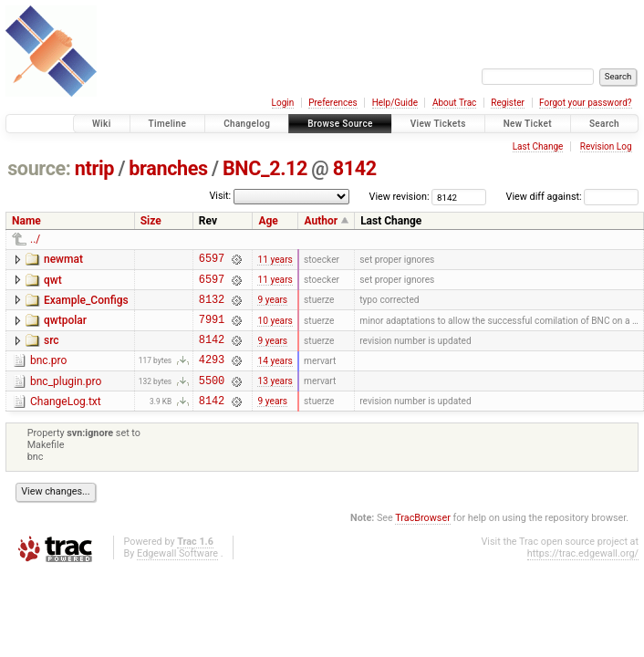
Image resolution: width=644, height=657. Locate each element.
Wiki (102, 124)
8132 (212, 307)
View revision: (400, 197)
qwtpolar (65, 328)
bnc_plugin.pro (66, 398)
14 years (275, 375)
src (52, 351)
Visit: (220, 196)
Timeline (168, 124)
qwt (53, 283)
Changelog (247, 124)
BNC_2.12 (265, 168)
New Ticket (528, 124)
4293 (212, 375)
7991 (212, 330)
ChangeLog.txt (66, 421)
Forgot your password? (586, 103)
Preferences (332, 103)
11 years (275, 261)
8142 (355, 168)
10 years (275, 330)
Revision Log (606, 146)
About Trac (454, 103)
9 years (272, 307)
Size (151, 221)
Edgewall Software (177, 575)
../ (35, 239)
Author (321, 221)
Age (268, 221)
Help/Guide (395, 103)
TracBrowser (423, 540)
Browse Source (340, 124)
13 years (275, 399)
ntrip (94, 168)
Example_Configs (86, 306)
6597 (212, 261)
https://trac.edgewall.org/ (583, 575)
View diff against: (572, 197)
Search (604, 124)
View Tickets (438, 124)
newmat (63, 259)
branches (168, 168)
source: (39, 168)
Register (508, 103)
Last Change (538, 146)
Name (26, 221)
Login (283, 103)
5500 (212, 399)
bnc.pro (48, 374)
